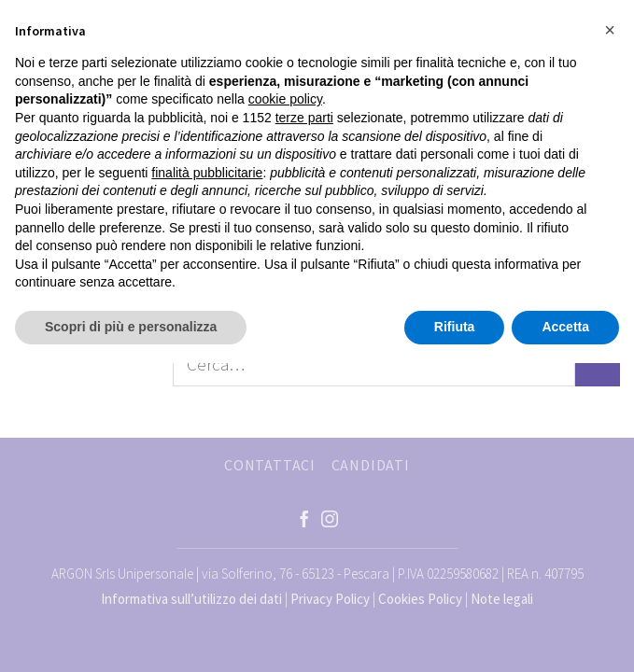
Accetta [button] (565, 327)
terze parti (304, 118)
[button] (610, 30)
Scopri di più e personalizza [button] (131, 327)
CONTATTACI (270, 465)
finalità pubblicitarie (207, 173)
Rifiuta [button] (455, 327)
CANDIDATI (371, 465)
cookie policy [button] (285, 99)
